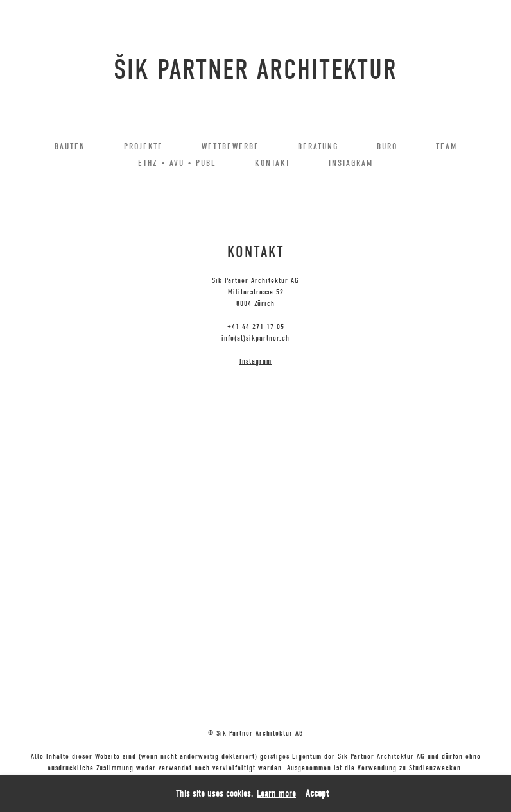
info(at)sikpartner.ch (255, 338)
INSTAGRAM (351, 163)
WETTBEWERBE (230, 147)
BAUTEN (70, 147)
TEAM (446, 147)
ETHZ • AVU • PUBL (177, 163)
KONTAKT (273, 163)
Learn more (276, 793)
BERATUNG (318, 147)
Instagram (255, 361)
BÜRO (387, 147)
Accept (317, 793)
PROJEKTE (143, 147)
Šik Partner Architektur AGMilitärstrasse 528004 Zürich (255, 292)
